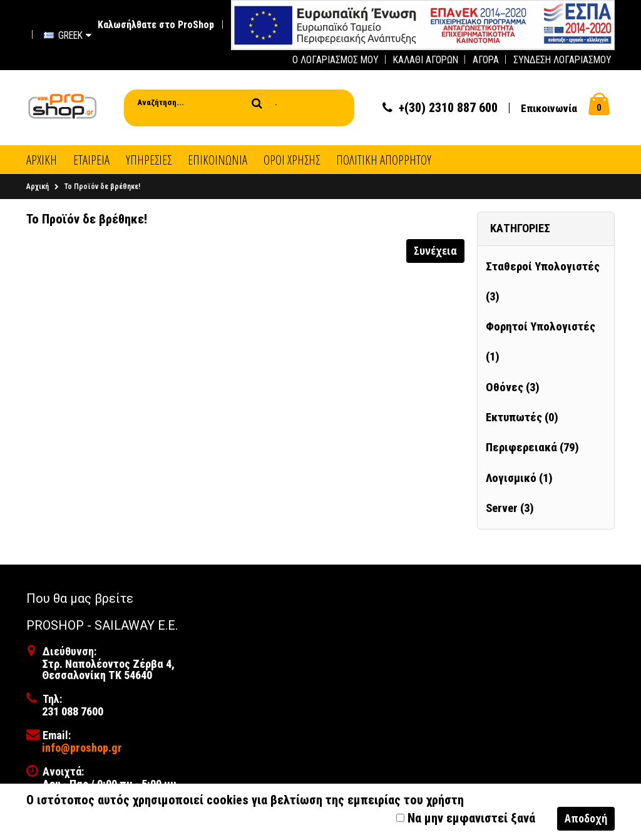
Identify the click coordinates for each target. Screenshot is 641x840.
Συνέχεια (435, 250)
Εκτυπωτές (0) (522, 417)
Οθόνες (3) (513, 387)
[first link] (423, 24)
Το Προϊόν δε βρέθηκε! (102, 187)
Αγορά (486, 60)
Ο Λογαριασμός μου (336, 60)
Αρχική (38, 187)
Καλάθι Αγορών (426, 60)
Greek (68, 35)
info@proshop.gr (82, 748)
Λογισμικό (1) (519, 478)
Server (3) (510, 508)
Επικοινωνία (549, 108)
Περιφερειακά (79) (532, 448)
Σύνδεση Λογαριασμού (562, 60)
